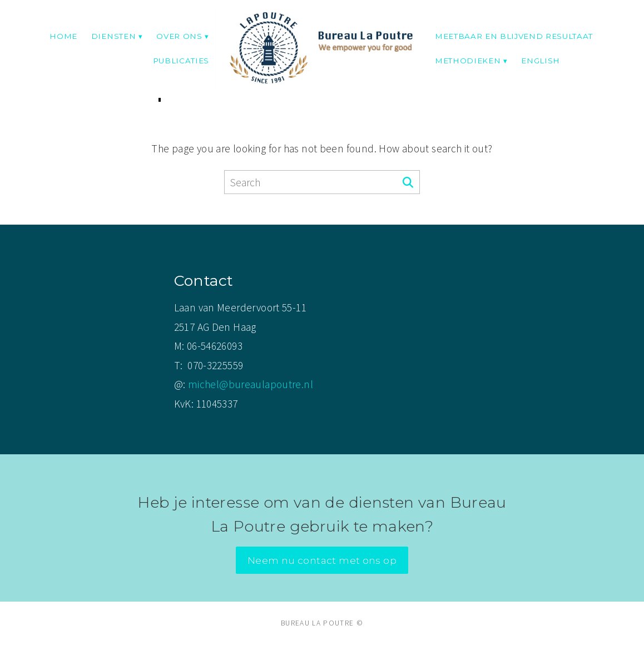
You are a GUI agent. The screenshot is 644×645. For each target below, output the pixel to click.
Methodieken (468, 61)
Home (63, 36)
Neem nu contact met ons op (322, 560)
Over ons (179, 36)
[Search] (408, 183)
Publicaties (181, 61)
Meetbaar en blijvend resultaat (514, 36)
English (541, 61)
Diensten (113, 36)
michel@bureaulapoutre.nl (251, 384)
